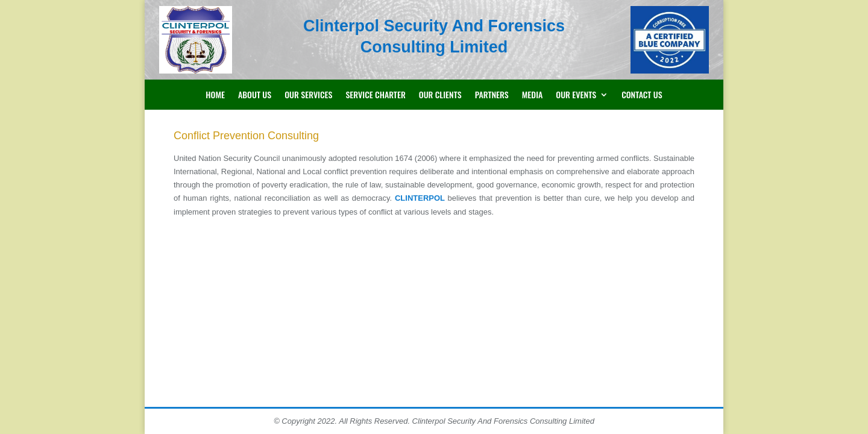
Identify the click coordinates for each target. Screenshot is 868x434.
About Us (255, 96)
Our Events (576, 96)
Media (533, 96)
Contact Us (642, 96)
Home (215, 96)
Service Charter (375, 96)
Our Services (308, 96)
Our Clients (440, 96)
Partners (492, 96)
